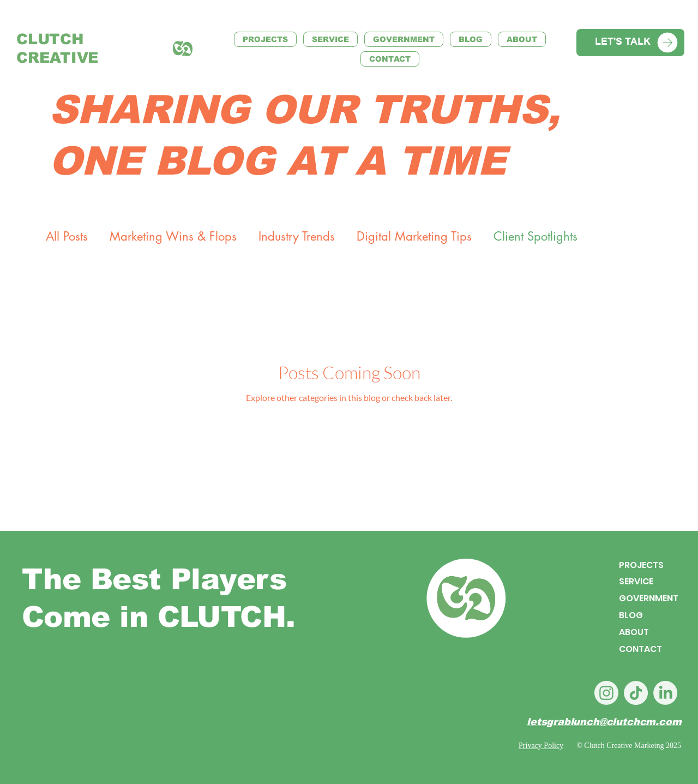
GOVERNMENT (649, 599)
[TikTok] (636, 693)
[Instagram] (606, 693)
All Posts (67, 237)
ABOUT (634, 632)
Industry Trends (297, 237)
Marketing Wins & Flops (173, 237)
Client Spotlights (535, 237)
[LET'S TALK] (630, 43)
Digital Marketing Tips (414, 237)
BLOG (631, 616)
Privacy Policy (541, 746)
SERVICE (636, 582)
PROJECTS (641, 565)
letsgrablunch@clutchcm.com (604, 722)
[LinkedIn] (665, 693)
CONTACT (640, 649)
